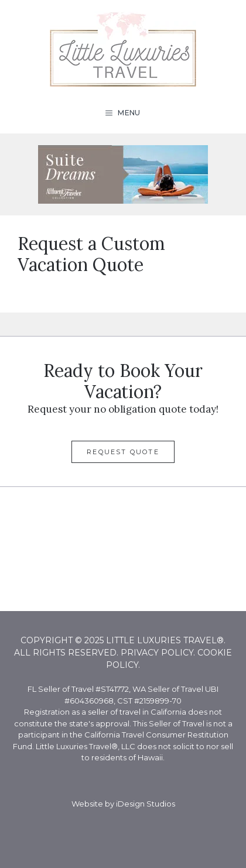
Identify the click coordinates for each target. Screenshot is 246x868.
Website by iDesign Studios (123, 804)
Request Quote (123, 452)
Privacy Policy (157, 653)
